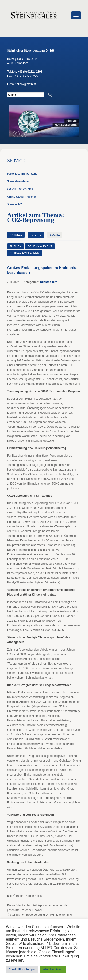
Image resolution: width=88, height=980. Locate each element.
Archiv (36, 235)
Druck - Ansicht (40, 246)
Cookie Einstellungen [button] (22, 970)
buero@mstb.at (26, 84)
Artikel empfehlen (24, 253)
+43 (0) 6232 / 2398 (30, 72)
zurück (15, 246)
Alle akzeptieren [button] (53, 970)
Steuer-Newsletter (18, 181)
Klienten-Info (49, 282)
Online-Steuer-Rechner (21, 197)
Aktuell (16, 235)
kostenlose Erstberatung (22, 174)
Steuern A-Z (15, 204)
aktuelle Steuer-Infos (20, 189)
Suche (55, 235)
